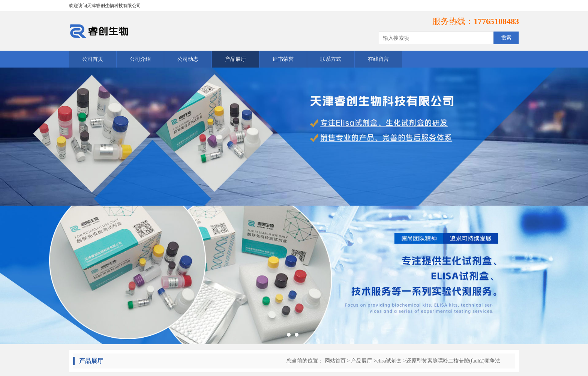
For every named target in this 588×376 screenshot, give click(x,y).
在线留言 (378, 59)
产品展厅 (235, 59)
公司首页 (93, 59)
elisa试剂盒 (389, 361)
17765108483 (496, 21)
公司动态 (188, 59)
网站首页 (335, 361)
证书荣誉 (283, 59)
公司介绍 (140, 59)
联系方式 (331, 59)
